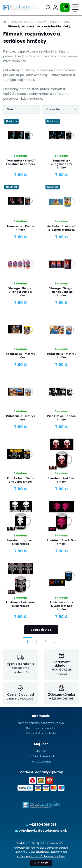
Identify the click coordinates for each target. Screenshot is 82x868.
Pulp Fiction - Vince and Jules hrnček (21, 480)
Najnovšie (53, 109)
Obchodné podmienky (41, 733)
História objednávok (41, 756)
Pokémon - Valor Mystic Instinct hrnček (62, 606)
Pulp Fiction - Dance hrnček (61, 418)
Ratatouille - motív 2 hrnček (62, 356)
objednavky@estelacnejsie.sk (41, 831)
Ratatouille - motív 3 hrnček (21, 356)
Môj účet (41, 751)
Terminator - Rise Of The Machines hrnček (20, 162)
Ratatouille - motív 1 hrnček (20, 418)
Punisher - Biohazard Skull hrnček (21, 604)
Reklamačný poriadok (41, 728)
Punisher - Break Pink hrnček (61, 542)
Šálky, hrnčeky (60, 22)
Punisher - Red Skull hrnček (62, 480)
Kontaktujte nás (41, 762)
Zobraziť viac (41, 630)
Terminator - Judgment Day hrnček (62, 164)
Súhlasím (41, 863)
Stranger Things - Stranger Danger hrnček (21, 292)
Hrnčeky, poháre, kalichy (28, 22)
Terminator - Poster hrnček (20, 228)
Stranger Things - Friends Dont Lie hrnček (61, 292)
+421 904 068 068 (41, 825)
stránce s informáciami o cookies (41, 856)
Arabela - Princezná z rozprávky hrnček (61, 228)
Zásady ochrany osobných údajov (41, 723)
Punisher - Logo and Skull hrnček (21, 542)
